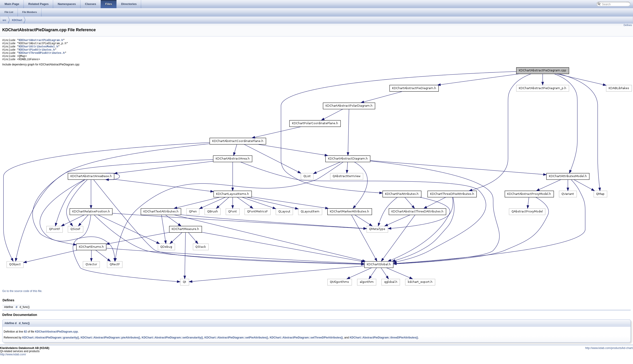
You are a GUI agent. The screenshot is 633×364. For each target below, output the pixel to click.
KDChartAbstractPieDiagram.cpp (56, 336)
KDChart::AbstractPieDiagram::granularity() (50, 342)
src (4, 20)
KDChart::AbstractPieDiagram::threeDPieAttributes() (384, 342)
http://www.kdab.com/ (13, 359)
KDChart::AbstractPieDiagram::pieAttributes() (110, 342)
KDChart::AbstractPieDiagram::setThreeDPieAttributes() (306, 342)
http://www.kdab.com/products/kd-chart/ (609, 353)
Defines (628, 25)
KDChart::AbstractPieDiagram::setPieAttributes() (236, 342)
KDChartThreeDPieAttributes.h (42, 56)
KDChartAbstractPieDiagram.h (41, 41)
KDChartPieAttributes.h (37, 52)
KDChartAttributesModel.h (38, 48)
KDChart (17, 20)
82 (25, 336)
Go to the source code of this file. (22, 296)
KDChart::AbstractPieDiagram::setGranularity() (172, 342)
